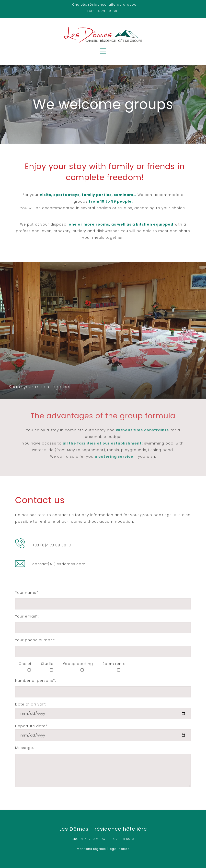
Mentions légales (91, 849)
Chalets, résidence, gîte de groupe (104, 5)
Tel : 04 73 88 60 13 (104, 11)
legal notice (119, 849)
